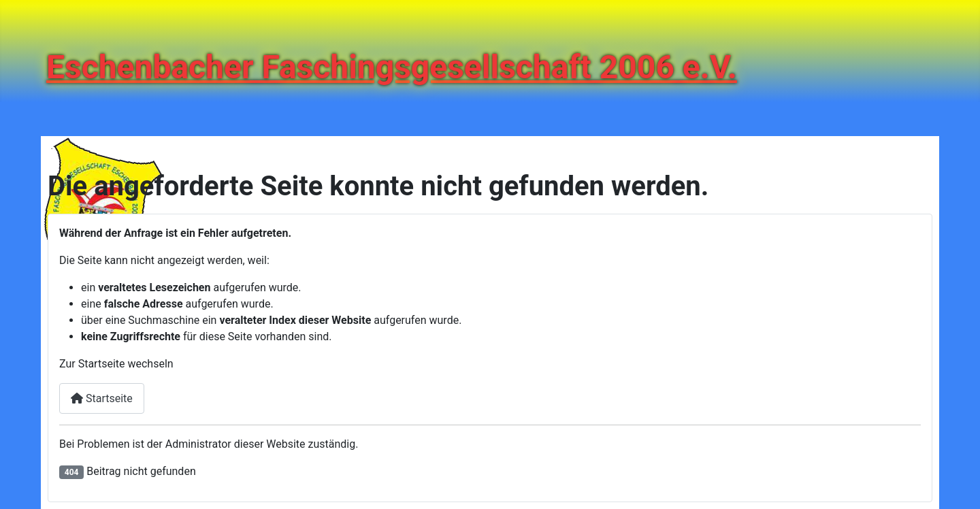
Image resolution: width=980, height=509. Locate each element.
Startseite (102, 398)
